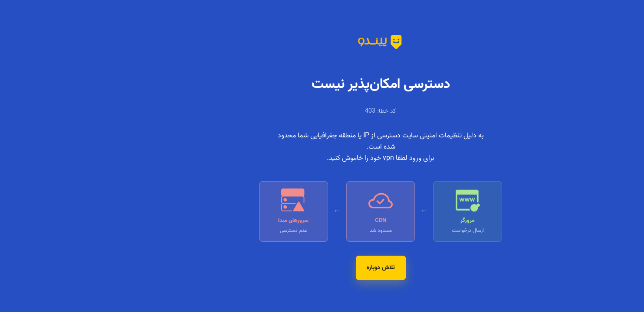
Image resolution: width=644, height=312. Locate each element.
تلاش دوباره (322, 268)
